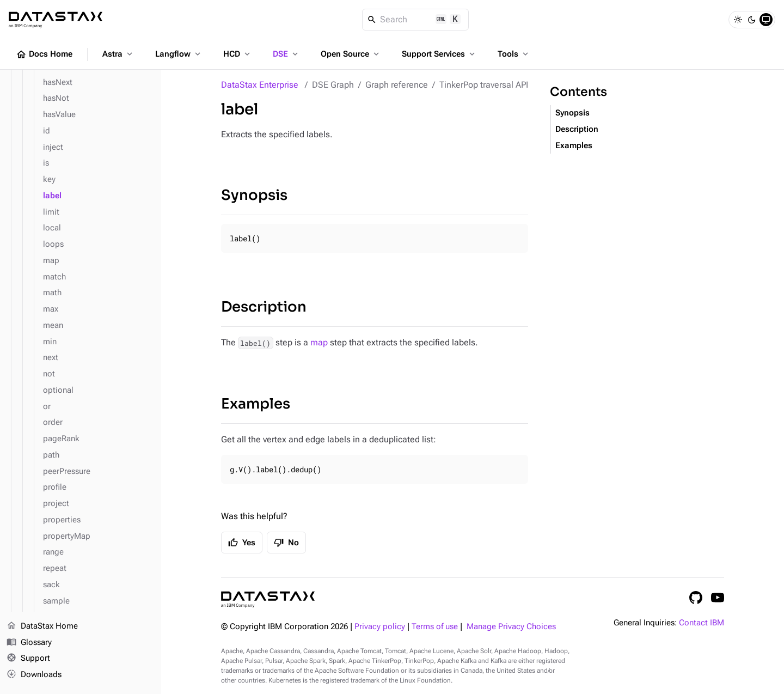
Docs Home (44, 54)
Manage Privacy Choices (511, 627)
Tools (514, 54)
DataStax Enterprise (260, 85)
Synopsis (254, 195)
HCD (238, 54)
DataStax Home (42, 626)
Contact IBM (702, 623)
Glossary (29, 643)
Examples (256, 404)
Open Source (351, 54)
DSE (286, 54)
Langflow (179, 54)
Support (28, 659)
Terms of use (435, 627)
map (319, 342)
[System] (766, 20)
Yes (242, 543)
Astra (118, 54)
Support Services (439, 54)
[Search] (416, 20)
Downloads (34, 675)
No (286, 543)
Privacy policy (380, 627)
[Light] (738, 20)
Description (264, 307)
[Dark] (752, 20)
